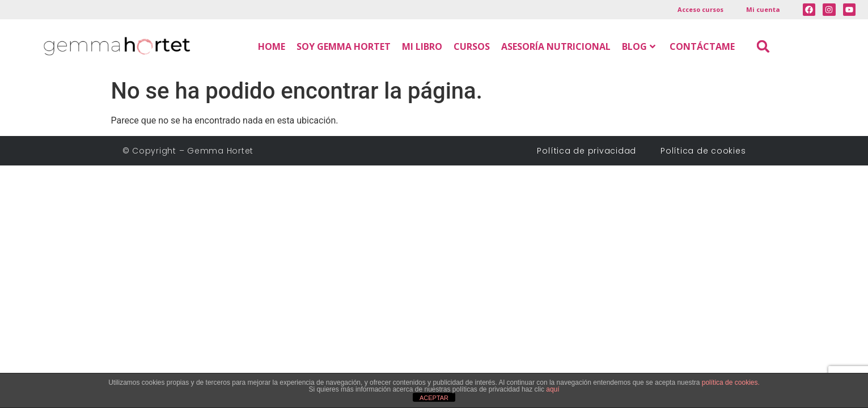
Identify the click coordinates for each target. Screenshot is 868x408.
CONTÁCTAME (702, 46)
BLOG (639, 46)
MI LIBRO (422, 46)
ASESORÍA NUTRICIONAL (556, 46)
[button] (763, 46)
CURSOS (472, 46)
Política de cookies (703, 151)
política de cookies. (731, 382)
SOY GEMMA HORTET (344, 46)
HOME (272, 46)
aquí (552, 389)
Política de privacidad (590, 151)
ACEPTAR (434, 398)
